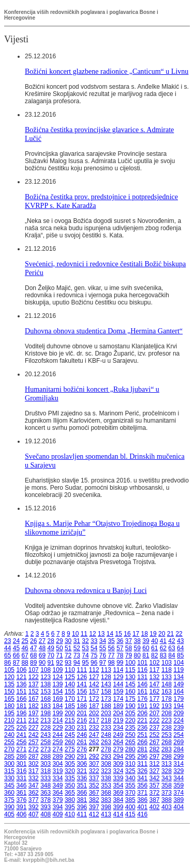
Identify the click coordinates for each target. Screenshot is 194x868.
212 (34, 720)
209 (178, 713)
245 (70, 735)
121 (21, 677)
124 (58, 677)
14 (110, 634)
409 (58, 814)
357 (155, 785)
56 (111, 648)
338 (106, 778)
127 (94, 677)
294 (118, 757)
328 (167, 771)
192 (155, 706)
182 (34, 706)
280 (130, 749)
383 (106, 800)
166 (21, 699)
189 (118, 706)
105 (9, 670)
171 (82, 699)
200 (70, 713)
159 (118, 692)
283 (167, 749)
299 (178, 757)
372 (155, 793)
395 (70, 807)
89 (33, 663)
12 (92, 634)
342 (155, 778)
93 (68, 663)
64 (180, 648)
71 (59, 655)
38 (137, 641)
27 (42, 641)
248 (106, 735)
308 (106, 764)
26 (33, 641)
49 (51, 648)
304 (58, 764)
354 (118, 785)
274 (58, 749)
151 (21, 692)
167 (34, 699)
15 (119, 634)
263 (106, 742)
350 (70, 785)
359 (178, 785)
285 (9, 757)
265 (130, 742)
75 (94, 655)
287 (34, 757)
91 (51, 663)
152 (34, 692)
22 (179, 634)
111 (82, 670)
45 (16, 648)
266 (142, 742)
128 (106, 677)
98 (111, 663)
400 (130, 807)
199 (58, 713)
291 (82, 757)
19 (153, 634)
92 (59, 663)
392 (34, 807)
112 (94, 670)
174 (118, 699)
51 (68, 648)
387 (155, 800)
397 (94, 807)
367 (94, 793)
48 (42, 648)
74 (85, 655)
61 (154, 648)
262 (94, 742)
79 (129, 655)
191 (142, 706)
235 (130, 728)
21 (170, 634)
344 (178, 778)
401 (142, 807)
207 (155, 713)
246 (82, 735)
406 (21, 814)
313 (167, 764)
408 (46, 814)
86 (8, 663)
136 (21, 684)
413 (106, 814)
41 (163, 641)
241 (21, 735)
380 (70, 800)
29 (59, 641)
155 (70, 692)
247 (94, 735)
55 (103, 648)
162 (155, 692)
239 (178, 728)
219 (118, 720)
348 (46, 785)
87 (16, 663)
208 (167, 713)
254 (178, 735)
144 (118, 684)
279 (118, 749)
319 (58, 771)
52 (77, 648)
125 (70, 677)
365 (70, 793)
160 (130, 692)
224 (178, 720)
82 (154, 655)
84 (171, 655)
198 (46, 713)
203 (106, 713)
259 (58, 742)
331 (21, 778)
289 (58, 757)
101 (142, 663)
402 (155, 807)
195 (9, 713)
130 (130, 677)
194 (178, 706)
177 (155, 699)
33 (94, 641)
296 (142, 757)
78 (120, 655)
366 (82, 793)
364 (58, 793)
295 (130, 757)
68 (33, 655)
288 (46, 757)
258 (46, 742)
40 (154, 641)
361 (21, 793)
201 (82, 713)
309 (118, 764)
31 (77, 641)
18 (145, 634)
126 (82, 677)
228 (46, 728)
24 (16, 641)
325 (130, 771)
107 (34, 670)
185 (70, 706)
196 (21, 713)
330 (9, 778)
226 (21, 728)
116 (142, 670)
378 (46, 800)
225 (9, 728)
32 (85, 641)
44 (8, 648)
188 (106, 706)
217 (94, 720)
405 (9, 814)
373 (167, 793)
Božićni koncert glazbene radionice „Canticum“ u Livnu (107, 71)
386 (142, 800)
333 (46, 778)
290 (70, 757)
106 (21, 670)
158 (106, 692)
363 (46, 793)
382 (94, 800)
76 (103, 655)
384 (118, 800)
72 (68, 655)
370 (130, 793)
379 (58, 800)
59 (137, 648)
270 (9, 749)
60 (146, 648)
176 (142, 699)
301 (21, 764)
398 (106, 807)
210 (9, 720)
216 (82, 720)
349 (58, 785)
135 (9, 684)
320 (70, 771)
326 (142, 771)
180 (9, 706)
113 (106, 670)
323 (106, 771)
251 (142, 735)
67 (25, 655)
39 (146, 641)
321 (82, 771)
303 (46, 764)
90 (42, 663)
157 (94, 692)
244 (58, 735)
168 (46, 699)
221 (142, 720)
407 (34, 814)
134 (178, 677)
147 (155, 684)
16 (127, 634)
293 (106, 757)
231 (82, 728)
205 (130, 713)
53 (85, 648)
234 (118, 728)
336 (82, 778)
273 (46, 749)
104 (178, 663)
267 (155, 742)
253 (167, 735)
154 (58, 692)
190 (130, 706)
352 (94, 785)
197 (34, 713)
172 (94, 699)
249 (118, 735)
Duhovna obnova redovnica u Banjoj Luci (86, 590)
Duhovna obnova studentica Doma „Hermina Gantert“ (104, 331)
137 (34, 684)
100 (130, 663)
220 (130, 720)
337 (94, 778)
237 (155, 728)
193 (167, 706)
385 (130, 800)
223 (167, 720)
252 (155, 735)
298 (167, 757)
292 (94, 757)
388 (167, 800)
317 (34, 771)
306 (82, 764)
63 (171, 648)
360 (9, 793)
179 (178, 699)
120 (9, 677)
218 (106, 720)
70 (51, 655)
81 (146, 655)
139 (58, 684)
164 (178, 692)
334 (58, 778)
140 (70, 684)
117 (155, 670)
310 (130, 764)
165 (9, 699)
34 (103, 641)
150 (9, 692)
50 (59, 648)
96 (94, 663)
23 (8, 641)
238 (167, 728)
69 (42, 655)
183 (46, 706)
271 (21, 749)
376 (21, 800)
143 (106, 684)
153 (46, 692)
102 (155, 663)
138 (46, 684)
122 (34, 677)
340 (130, 778)
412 (94, 814)
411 (82, 814)
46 (25, 648)
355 (130, 785)
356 (142, 785)
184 (58, 706)
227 (34, 728)
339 (118, 778)
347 (34, 785)
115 (130, 670)
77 (111, 655)
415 (130, 814)
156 (82, 692)
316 (21, 771)
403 (167, 807)
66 (16, 655)
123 (46, 677)
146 (142, 684)
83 (163, 655)
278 (106, 749)
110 (70, 670)
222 (155, 720)
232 (94, 728)
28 (51, 641)
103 (167, 663)
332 (34, 778)
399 (118, 807)
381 (82, 800)
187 (94, 706)
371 (142, 793)
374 (178, 793)
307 (94, 764)
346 (21, 785)
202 (94, 713)
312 (155, 764)
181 (21, 706)
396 (82, 807)
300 (9, 764)
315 (9, 771)
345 (9, 785)
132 (155, 677)
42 (171, 641)
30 (68, 641)
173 (106, 699)
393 (46, 807)
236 (142, 728)
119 (178, 670)
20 (162, 634)
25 (25, 641)
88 (25, 663)
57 (120, 648)
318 (46, 771)
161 (142, 692)
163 (167, 692)
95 (85, 663)
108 (46, 670)
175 (130, 699)
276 (82, 749)
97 (103, 663)
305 (70, 764)
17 (136, 634)
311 (142, 764)
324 (118, 771)
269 (178, 742)
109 (58, 670)
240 (9, 735)
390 (9, 807)
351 (82, 785)
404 (178, 807)
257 (34, 742)
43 (180, 641)
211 (21, 720)
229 (58, 728)
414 (118, 814)
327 (155, 771)
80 (137, 655)
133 (167, 677)
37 (129, 641)
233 (106, 728)
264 (118, 742)
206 (142, 713)
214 (58, 720)
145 (130, 684)
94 (77, 663)
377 (34, 800)
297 (155, 757)
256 (21, 742)
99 (120, 663)
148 (167, 684)
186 (82, 706)
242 (34, 735)
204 (118, 713)
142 (94, 684)
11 (84, 634)
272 (34, 749)
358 (167, 785)
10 (75, 634)
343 (167, 778)
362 (34, 793)
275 (70, 749)
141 (82, 684)
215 (70, 720)
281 (142, 749)
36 (120, 641)
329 (178, 771)
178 (167, 699)
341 (142, 778)
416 (142, 814)
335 (70, 778)
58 (129, 648)
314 (178, 764)
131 (142, 677)
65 (8, 655)
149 (178, 684)
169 (58, 699)
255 (9, 742)
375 (9, 800)
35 (111, 641)
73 (77, 655)
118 (167, 670)
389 (178, 800)
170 (70, 699)
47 (33, 648)
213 (46, 720)
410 (70, 814)
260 (70, 742)
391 (21, 807)
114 (118, 670)
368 (106, 793)
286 (21, 757)
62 (163, 648)
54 (94, 648)
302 (34, 764)
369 (118, 793)
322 (94, 771)
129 (118, 677)
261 (82, 742)
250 (130, 735)
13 (101, 634)
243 (46, 735)
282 (155, 749)
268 (167, 742)
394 (58, 807)
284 (178, 749)
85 (180, 655)
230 (70, 728)
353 (106, 785)
